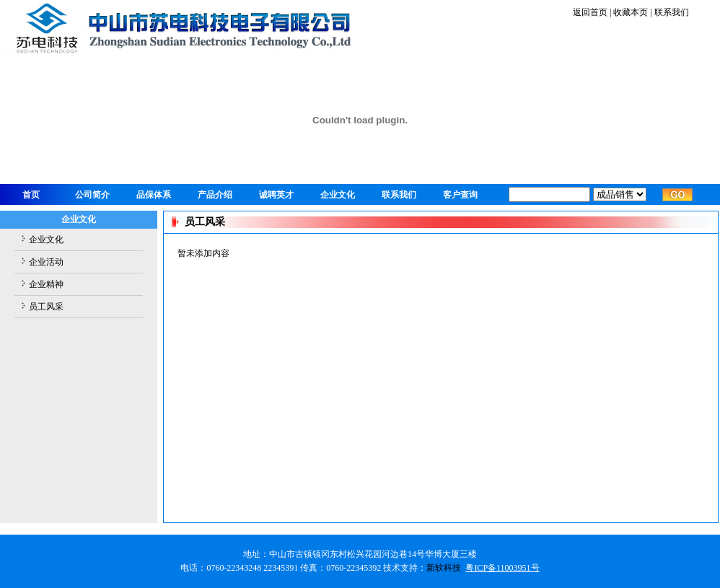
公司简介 (92, 195)
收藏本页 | (632, 12)
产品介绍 (215, 195)
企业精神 (46, 284)
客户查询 (460, 195)
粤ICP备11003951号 (502, 568)
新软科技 (444, 568)
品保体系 (154, 195)
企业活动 (46, 262)
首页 (31, 195)
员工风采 (46, 307)
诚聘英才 (276, 195)
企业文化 (338, 195)
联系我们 (671, 12)
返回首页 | (592, 12)
